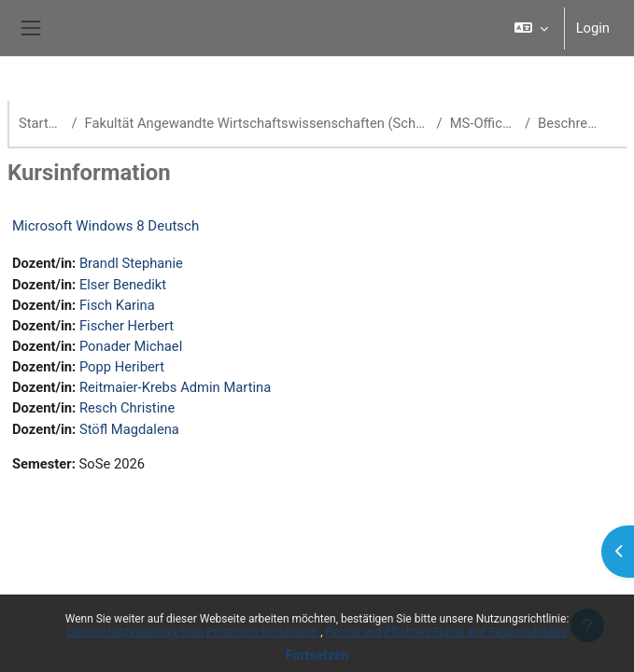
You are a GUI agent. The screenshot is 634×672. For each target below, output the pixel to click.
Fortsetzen (317, 655)
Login (593, 28)
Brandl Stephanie (131, 263)
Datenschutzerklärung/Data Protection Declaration (194, 632)
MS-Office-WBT (484, 123)
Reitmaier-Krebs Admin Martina (175, 387)
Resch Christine (127, 408)
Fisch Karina (117, 305)
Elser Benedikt (123, 285)
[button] (531, 28)
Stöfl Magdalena (129, 429)
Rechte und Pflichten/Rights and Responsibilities (447, 632)
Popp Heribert (122, 367)
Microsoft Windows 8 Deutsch (106, 226)
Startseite (41, 123)
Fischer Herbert (127, 326)
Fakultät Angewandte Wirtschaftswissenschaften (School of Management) (257, 123)
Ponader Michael (131, 346)
